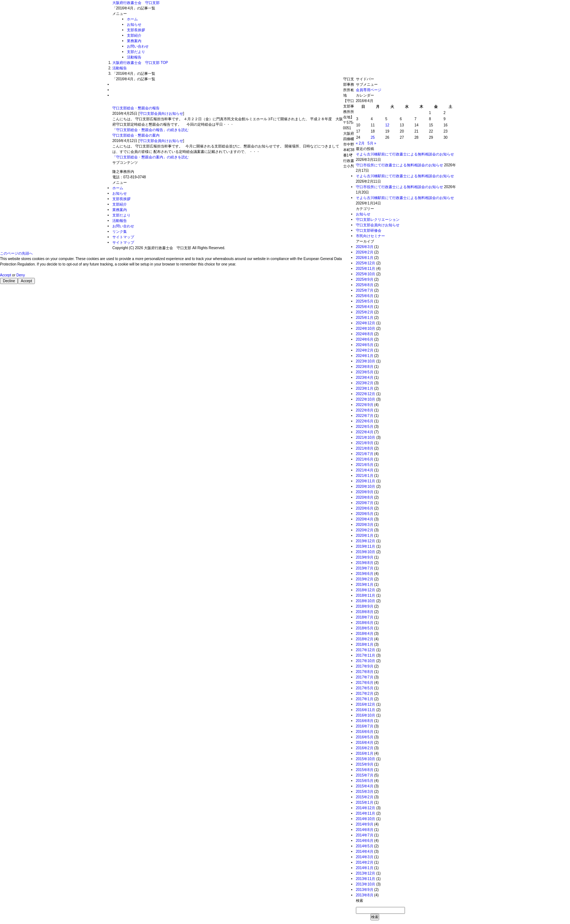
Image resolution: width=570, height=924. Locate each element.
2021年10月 (366, 437)
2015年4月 (365, 786)
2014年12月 (366, 808)
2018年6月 (365, 623)
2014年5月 (365, 846)
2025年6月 (365, 296)
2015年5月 (365, 781)
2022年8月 (365, 410)
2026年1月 (365, 258)
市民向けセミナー (370, 236)
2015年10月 (366, 759)
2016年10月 (366, 715)
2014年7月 (365, 835)
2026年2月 (365, 252)
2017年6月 (365, 683)
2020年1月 (365, 536)
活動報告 (134, 57)
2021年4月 (365, 470)
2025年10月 (366, 274)
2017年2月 (365, 694)
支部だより (136, 52)
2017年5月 (365, 688)
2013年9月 (365, 890)
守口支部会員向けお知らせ (161, 114)
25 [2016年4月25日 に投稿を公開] (373, 137)
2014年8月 (365, 830)
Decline (9, 281)
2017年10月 (366, 661)
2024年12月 (366, 323)
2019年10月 (366, 552)
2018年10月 (366, 601)
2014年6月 (365, 841)
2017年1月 (365, 699)
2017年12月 (366, 650)
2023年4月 (365, 378)
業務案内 (134, 41)
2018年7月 (365, 617)
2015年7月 (365, 775)
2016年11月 (366, 710)
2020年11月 (366, 481)
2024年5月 (365, 345)
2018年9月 (365, 606)
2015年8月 (365, 770)
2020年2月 (365, 530)
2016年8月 (365, 721)
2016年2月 (365, 748)
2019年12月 (366, 541)
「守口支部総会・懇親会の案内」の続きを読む (150, 157)
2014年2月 (365, 862)
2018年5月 (365, 628)
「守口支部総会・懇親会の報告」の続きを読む (150, 130)
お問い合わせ (138, 46)
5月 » (372, 143)
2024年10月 (366, 329)
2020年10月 (366, 487)
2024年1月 (365, 356)
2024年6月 (365, 339)
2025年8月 (365, 285)
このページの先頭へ (16, 253)
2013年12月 (366, 873)
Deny (21, 275)
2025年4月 (365, 307)
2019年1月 (365, 585)
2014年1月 (365, 868)
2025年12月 (366, 263)
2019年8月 (365, 563)
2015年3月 (365, 792)
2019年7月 (365, 568)
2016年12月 (366, 704)
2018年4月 (365, 634)
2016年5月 (365, 737)
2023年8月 (365, 367)
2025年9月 (365, 279)
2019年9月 (365, 557)
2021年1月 (365, 476)
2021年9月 (365, 443)
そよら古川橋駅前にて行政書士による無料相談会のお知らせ (405, 154)
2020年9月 (365, 492)
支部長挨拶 (136, 30)
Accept (6, 275)
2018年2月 (365, 639)
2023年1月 (365, 388)
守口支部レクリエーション (378, 220)
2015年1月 (365, 803)
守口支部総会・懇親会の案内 (136, 135)
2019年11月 (366, 546)
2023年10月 (366, 361)
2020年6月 (365, 508)
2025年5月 (365, 301)
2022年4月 (365, 432)
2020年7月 (365, 503)
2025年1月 (365, 318)
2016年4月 (365, 743)
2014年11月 (366, 813)
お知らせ (134, 25)
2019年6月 (365, 574)
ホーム (132, 19)
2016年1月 (365, 753)
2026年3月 (365, 247)
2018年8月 (365, 612)
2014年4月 (365, 852)
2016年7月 (365, 726)
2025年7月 (365, 290)
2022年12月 (366, 394)
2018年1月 (365, 645)
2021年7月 (365, 454)
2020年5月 (365, 514)
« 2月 (360, 143)
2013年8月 (365, 895)
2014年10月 (366, 819)
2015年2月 (365, 797)
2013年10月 (366, 884)
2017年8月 (365, 672)
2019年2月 (365, 579)
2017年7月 (365, 677)
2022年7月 (365, 416)
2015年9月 (365, 764)
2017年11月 (366, 655)
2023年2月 (365, 383)
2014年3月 (365, 857)
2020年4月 (365, 519)
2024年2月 (365, 350)
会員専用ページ (369, 90)
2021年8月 (365, 448)
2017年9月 (365, 666)
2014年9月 (365, 824)
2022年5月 (365, 427)
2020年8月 (365, 497)
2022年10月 (366, 399)
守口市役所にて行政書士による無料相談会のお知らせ (400, 165)
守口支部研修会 (369, 230)
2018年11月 (366, 595)
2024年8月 (365, 334)
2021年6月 (365, 459)
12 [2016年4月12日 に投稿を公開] (387, 125)
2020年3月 (365, 525)
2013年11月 (366, 879)
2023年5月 (365, 372)
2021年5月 (365, 465)
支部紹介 (134, 35)
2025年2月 (365, 312)
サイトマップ (123, 237)
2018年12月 (366, 590)
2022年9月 (365, 405)
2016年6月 (365, 732)
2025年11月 (366, 269)
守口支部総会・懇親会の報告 (136, 108)
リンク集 (120, 232)
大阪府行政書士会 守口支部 (136, 3)
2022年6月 (365, 421)
